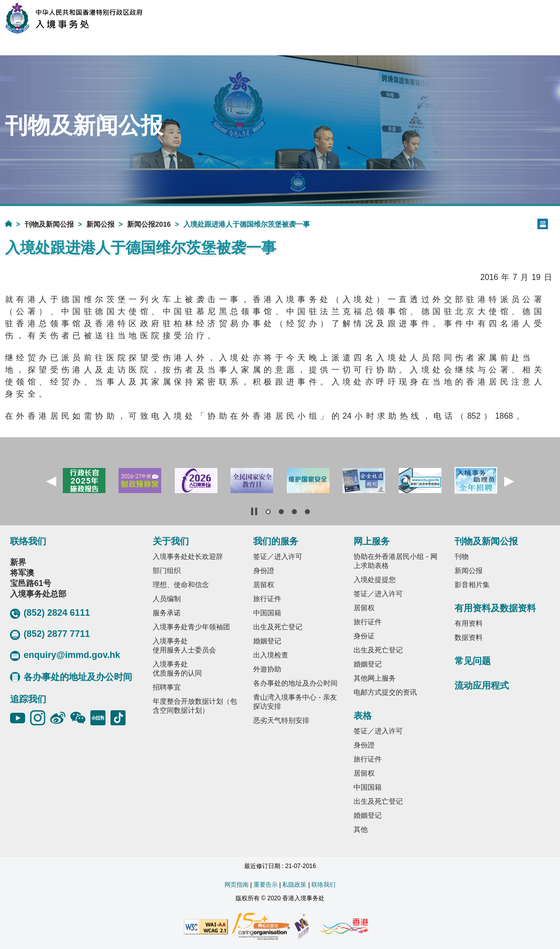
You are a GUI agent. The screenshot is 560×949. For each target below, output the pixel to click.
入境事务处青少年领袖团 (191, 627)
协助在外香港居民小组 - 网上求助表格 (395, 561)
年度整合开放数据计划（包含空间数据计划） (195, 706)
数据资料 (469, 637)
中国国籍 (267, 613)
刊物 (462, 556)
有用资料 (469, 623)
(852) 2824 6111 (50, 613)
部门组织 (167, 571)
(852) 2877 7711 (50, 634)
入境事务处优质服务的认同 (177, 669)
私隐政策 (294, 885)
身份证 (364, 636)
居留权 (264, 585)
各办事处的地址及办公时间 (71, 677)
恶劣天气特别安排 (281, 720)
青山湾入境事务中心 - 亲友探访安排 (295, 702)
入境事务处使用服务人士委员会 (184, 645)
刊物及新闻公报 (49, 224)
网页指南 (237, 885)
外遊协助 (267, 669)
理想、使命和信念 (181, 585)
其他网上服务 (375, 678)
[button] (51, 482)
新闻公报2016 (149, 224)
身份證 (264, 571)
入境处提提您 (375, 580)
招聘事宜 (167, 687)
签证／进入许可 (278, 556)
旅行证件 (267, 599)
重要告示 (266, 885)
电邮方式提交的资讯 (385, 692)
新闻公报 (100, 224)
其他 (361, 829)
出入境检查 (271, 655)
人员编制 (167, 599)
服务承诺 (167, 613)
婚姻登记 (267, 641)
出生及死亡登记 (278, 627)
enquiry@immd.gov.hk (65, 655)
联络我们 (323, 885)
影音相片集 (472, 585)
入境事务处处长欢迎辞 (188, 556)
